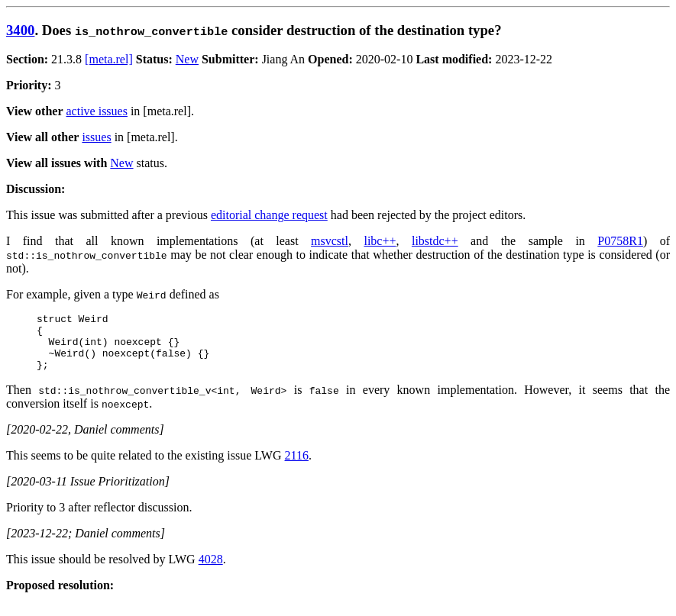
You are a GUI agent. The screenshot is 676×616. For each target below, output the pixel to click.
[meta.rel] (109, 59)
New (187, 59)
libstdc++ (435, 241)
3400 (20, 30)
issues (96, 137)
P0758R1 (620, 241)
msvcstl (330, 241)
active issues (97, 111)
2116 (297, 467)
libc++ (380, 241)
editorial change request (269, 215)
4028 (211, 571)
